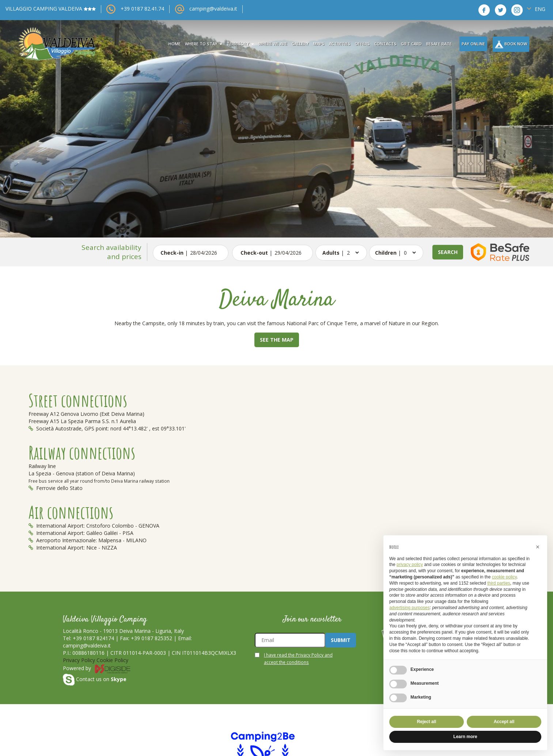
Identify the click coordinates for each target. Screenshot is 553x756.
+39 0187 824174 (93, 638)
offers (362, 44)
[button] (538, 547)
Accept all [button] (504, 722)
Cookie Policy (112, 660)
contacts (385, 44)
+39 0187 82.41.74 (142, 9)
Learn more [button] (465, 737)
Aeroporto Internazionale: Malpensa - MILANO (88, 540)
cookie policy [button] (504, 577)
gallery (300, 44)
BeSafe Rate (439, 44)
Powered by (97, 668)
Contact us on (95, 679)
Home (175, 44)
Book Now (511, 44)
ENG (536, 9)
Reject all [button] (427, 722)
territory (240, 44)
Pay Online (473, 44)
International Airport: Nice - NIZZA (73, 548)
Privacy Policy (79, 660)
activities (340, 44)
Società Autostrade (55, 428)
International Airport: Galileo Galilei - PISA (81, 533)
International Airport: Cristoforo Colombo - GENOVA (94, 526)
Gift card (411, 44)
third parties (499, 583)
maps (319, 44)
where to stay (204, 44)
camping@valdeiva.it (213, 9)
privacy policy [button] (410, 565)
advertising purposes (410, 608)
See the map (277, 340)
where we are (273, 44)
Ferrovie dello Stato (56, 488)
